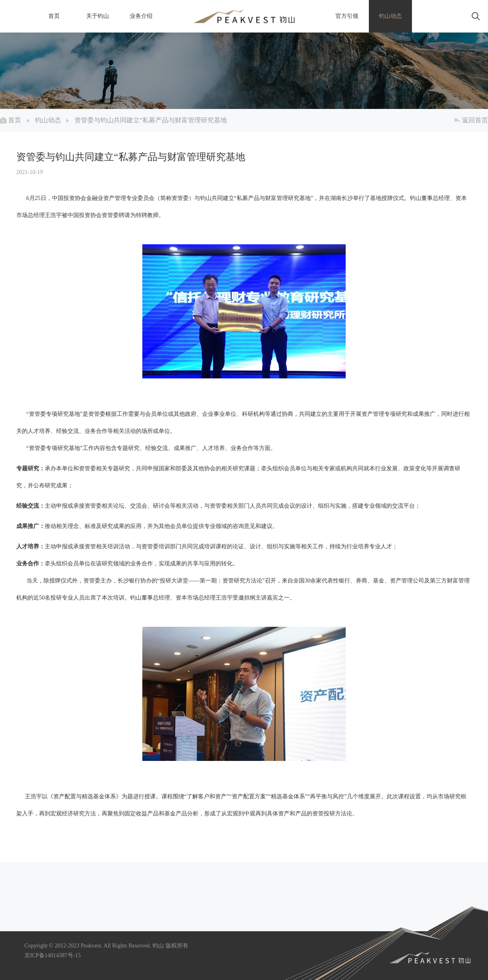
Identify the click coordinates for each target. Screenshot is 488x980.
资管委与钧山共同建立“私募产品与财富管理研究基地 (151, 120)
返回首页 (471, 120)
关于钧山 (98, 16)
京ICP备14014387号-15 (52, 955)
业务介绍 (141, 16)
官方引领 (347, 16)
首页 (54, 16)
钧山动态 (390, 16)
